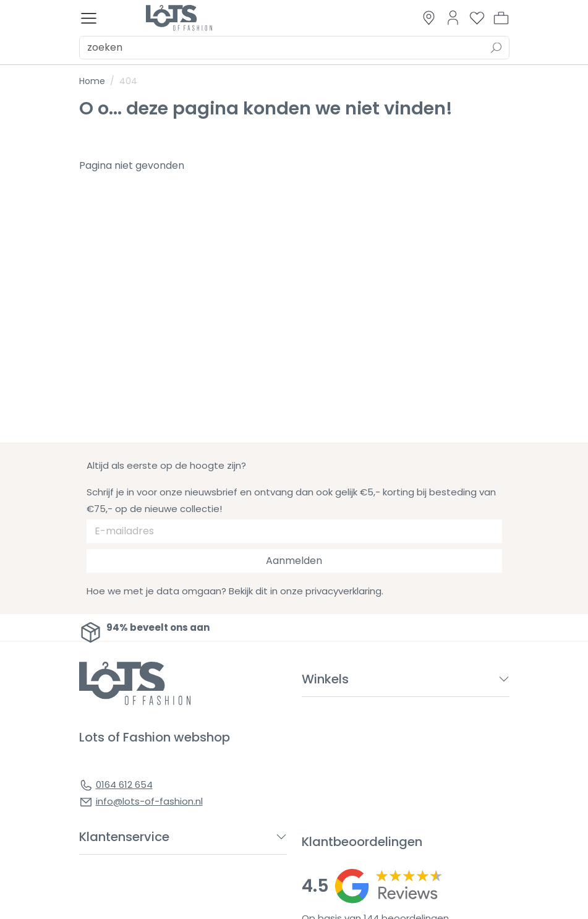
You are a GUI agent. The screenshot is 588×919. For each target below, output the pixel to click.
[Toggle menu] (89, 18)
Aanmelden (294, 561)
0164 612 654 (124, 784)
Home (92, 81)
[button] (501, 18)
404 (128, 81)
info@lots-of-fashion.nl (149, 801)
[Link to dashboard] (453, 18)
